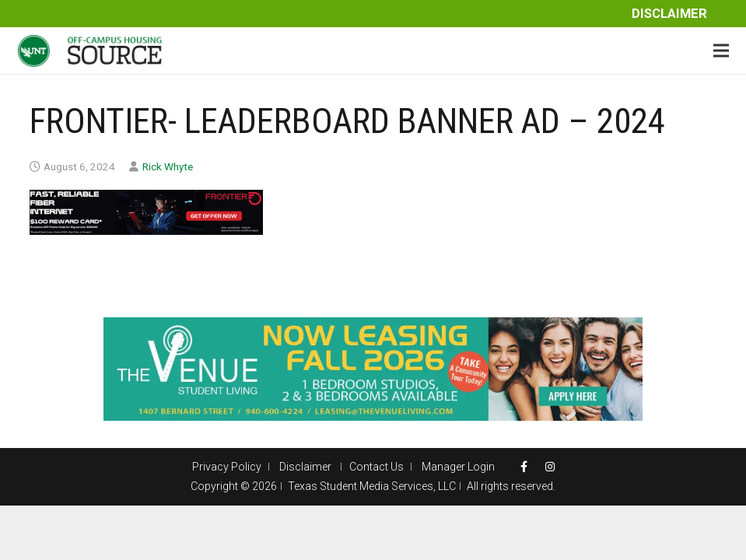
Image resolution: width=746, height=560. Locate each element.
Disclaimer (669, 14)
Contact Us (377, 467)
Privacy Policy (227, 467)
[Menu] (721, 51)
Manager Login (458, 467)
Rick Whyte (168, 166)
